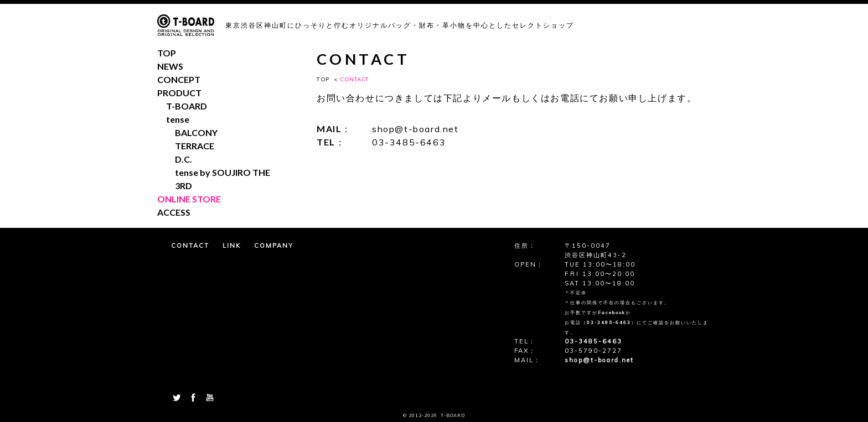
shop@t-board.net (415, 129)
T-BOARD (187, 106)
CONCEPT (179, 79)
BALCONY (196, 132)
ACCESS (174, 212)
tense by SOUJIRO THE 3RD (223, 179)
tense (178, 119)
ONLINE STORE (189, 199)
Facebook (612, 312)
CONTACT (190, 246)
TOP (323, 79)
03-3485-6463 (409, 142)
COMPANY (274, 246)
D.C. (184, 159)
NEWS (170, 66)
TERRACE (195, 146)
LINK (232, 246)
